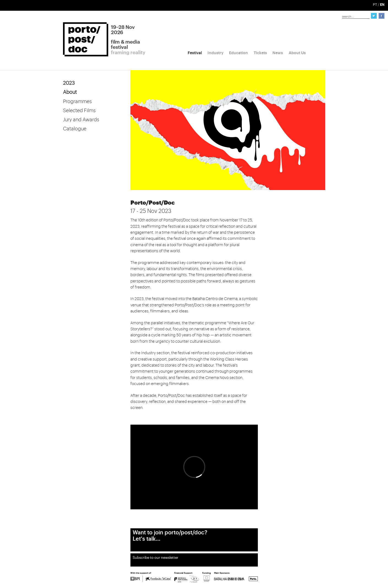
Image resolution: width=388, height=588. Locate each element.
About (70, 92)
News (278, 53)
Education (238, 53)
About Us (297, 53)
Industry (215, 53)
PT (375, 5)
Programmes (77, 101)
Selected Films (79, 111)
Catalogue (75, 129)
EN (382, 5)
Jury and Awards (81, 120)
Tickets (260, 53)
